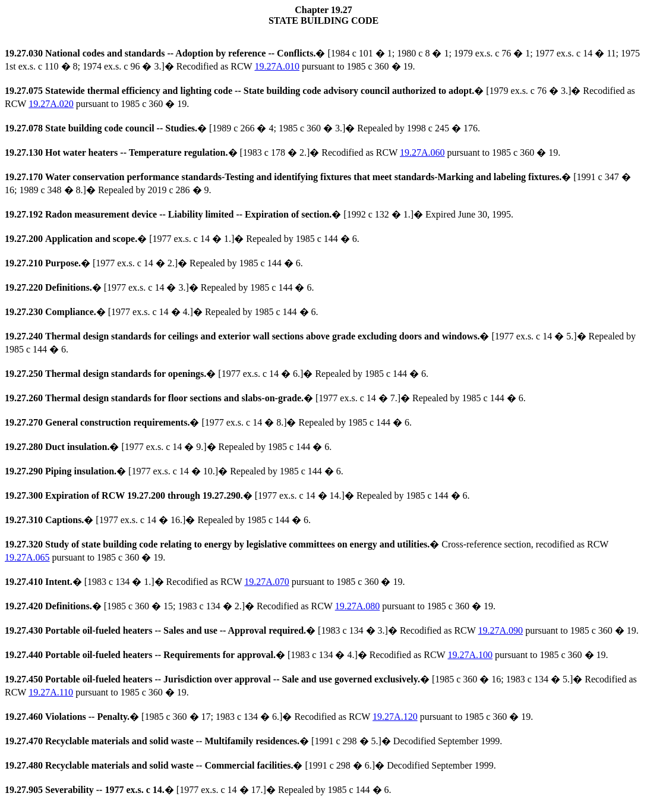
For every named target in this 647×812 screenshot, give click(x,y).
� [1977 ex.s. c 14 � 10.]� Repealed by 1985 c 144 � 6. (174, 471)
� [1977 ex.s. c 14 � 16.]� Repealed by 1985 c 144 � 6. (158, 520)
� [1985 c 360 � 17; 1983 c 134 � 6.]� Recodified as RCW (189, 717)
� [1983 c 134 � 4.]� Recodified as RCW (226, 655)
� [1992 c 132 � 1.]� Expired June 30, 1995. (259, 214)
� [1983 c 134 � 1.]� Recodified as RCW (124, 582)
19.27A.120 (395, 717)
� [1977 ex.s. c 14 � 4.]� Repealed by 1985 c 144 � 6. (162, 312)
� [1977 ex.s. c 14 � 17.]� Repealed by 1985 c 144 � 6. (198, 790)
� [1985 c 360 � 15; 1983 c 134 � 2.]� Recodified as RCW (170, 606)
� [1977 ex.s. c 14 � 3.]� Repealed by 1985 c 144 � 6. (159, 287)
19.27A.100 (470, 655)
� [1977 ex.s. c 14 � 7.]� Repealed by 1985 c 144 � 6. (265, 398)
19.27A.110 (51, 692)
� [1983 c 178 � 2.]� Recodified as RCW (202, 152)
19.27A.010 (277, 66)
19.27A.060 (422, 152)
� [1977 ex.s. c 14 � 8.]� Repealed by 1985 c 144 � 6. (208, 422)
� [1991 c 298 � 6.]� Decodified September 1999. (250, 765)
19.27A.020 (51, 104)
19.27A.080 (358, 606)
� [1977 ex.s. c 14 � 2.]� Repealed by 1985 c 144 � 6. (154, 263)
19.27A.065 (27, 557)
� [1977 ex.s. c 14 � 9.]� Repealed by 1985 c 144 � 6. (168, 447)
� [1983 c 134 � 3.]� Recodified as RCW (242, 630)
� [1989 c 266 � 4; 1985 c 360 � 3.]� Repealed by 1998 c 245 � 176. (242, 128)
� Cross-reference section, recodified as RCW (307, 544)
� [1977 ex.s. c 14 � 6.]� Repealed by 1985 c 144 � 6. (217, 374)
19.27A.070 (267, 582)
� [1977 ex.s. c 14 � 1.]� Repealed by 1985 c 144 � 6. (182, 239)
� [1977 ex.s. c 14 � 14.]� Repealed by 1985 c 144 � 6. (237, 495)
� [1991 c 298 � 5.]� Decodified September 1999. (253, 741)
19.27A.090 (501, 630)
